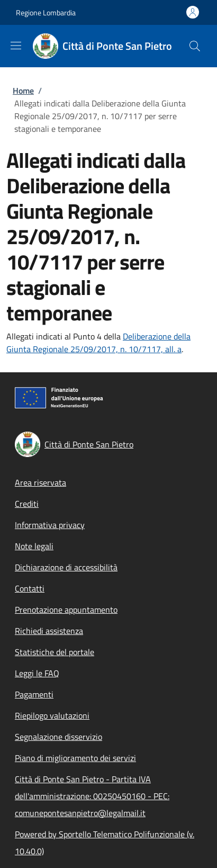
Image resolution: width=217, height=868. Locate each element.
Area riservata (40, 482)
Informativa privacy (50, 525)
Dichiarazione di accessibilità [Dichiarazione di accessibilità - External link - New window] (66, 567)
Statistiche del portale (55, 652)
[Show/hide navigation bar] (16, 46)
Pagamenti (34, 694)
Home (23, 91)
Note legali (34, 546)
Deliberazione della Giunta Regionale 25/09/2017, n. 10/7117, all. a (98, 343)
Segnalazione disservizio (58, 737)
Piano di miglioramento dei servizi (75, 758)
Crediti (27, 504)
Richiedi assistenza (49, 631)
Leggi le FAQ (37, 673)
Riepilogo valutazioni (52, 715)
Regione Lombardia (46, 12)
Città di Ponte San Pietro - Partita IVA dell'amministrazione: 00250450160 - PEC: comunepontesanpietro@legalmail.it (92, 796)
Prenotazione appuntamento (66, 610)
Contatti (30, 588)
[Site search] (195, 46)
